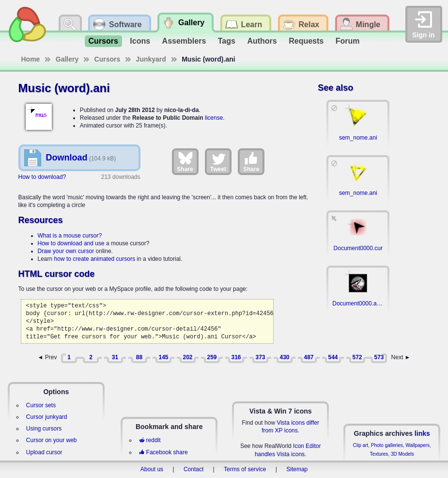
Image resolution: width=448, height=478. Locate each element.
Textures (379, 454)
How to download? (42, 177)
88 (139, 357)
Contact (193, 469)
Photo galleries (387, 445)
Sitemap (297, 469)
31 (115, 357)
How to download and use (71, 243)
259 (212, 357)
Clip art (360, 445)
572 (357, 357)
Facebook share (163, 452)
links (422, 433)
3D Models (402, 454)
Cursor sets (41, 405)
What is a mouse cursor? (70, 236)
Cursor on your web (52, 440)
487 (309, 357)
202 (187, 357)
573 (379, 357)
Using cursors (44, 429)
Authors (262, 41)
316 (236, 357)
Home (31, 59)
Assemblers (184, 41)
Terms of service (245, 469)
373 (260, 357)
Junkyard (151, 59)
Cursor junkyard (47, 417)
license (214, 118)
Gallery (67, 59)
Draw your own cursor (66, 251)
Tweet (218, 161)
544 (333, 357)
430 (284, 357)
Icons (140, 41)
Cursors (103, 41)
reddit (150, 440)
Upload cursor (44, 452)
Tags (227, 41)
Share (185, 161)
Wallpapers (417, 445)
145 (163, 357)
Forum (348, 41)
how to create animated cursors (95, 259)
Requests (306, 41)
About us (152, 469)
